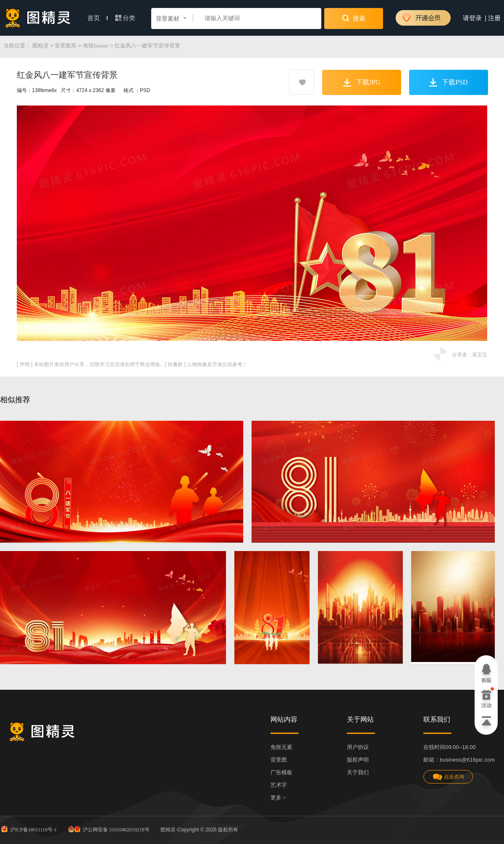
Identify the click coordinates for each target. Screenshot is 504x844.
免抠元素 (281, 747)
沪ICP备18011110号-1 (28, 829)
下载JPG (362, 82)
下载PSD (448, 82)
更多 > (278, 798)
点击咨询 (448, 777)
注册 (494, 18)
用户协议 (358, 747)
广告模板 (281, 772)
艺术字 (279, 785)
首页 (97, 18)
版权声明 (358, 760)
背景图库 (66, 46)
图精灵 (41, 46)
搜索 (354, 18)
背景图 (279, 760)
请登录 (472, 18)
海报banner (96, 46)
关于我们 (358, 772)
